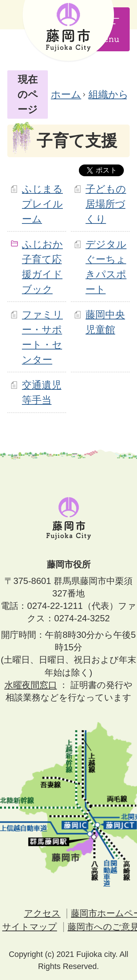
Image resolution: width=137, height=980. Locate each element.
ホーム (66, 94)
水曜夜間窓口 (31, 685)
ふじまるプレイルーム (42, 204)
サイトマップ (30, 927)
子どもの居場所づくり (106, 204)
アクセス (42, 913)
